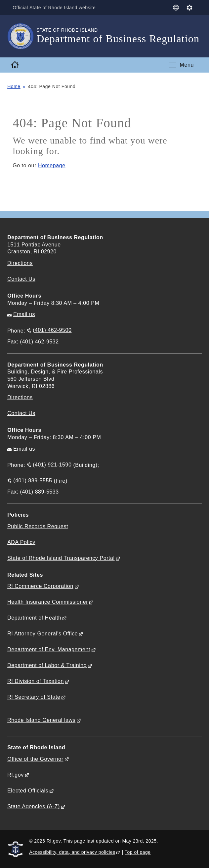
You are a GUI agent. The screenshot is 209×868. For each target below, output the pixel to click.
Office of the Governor (35, 759)
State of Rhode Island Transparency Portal (61, 558)
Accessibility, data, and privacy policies (72, 852)
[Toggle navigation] (182, 65)
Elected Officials (28, 791)
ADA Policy (21, 542)
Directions (20, 397)
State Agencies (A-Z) (34, 806)
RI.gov (16, 775)
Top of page (138, 852)
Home (14, 86)
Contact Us (21, 279)
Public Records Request (38, 526)
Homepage (52, 165)
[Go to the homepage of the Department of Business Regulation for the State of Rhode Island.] (22, 36)
